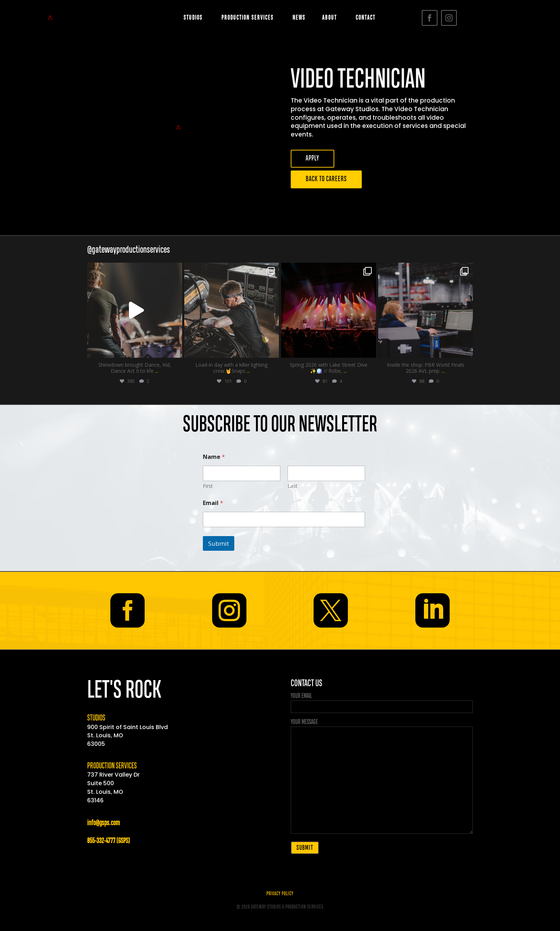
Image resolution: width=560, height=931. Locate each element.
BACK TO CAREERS (326, 179)
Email (213, 503)
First (208, 486)
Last (292, 486)
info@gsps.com (104, 823)
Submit (219, 543)
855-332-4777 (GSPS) (108, 841)
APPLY (312, 159)
